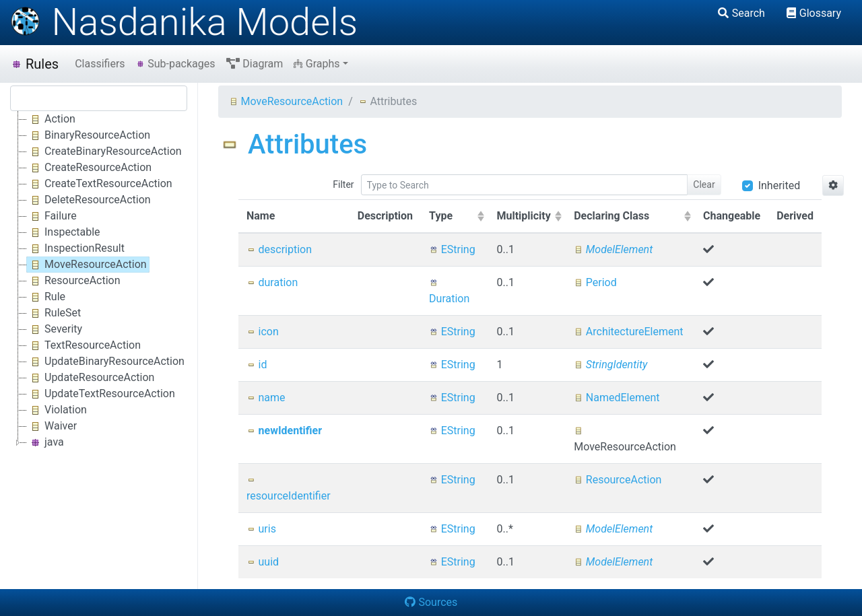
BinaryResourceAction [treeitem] (89, 135)
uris (261, 529)
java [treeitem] (45, 442)
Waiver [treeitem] (52, 426)
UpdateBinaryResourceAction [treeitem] (106, 362)
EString (452, 249)
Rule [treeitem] (46, 297)
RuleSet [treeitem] (54, 313)
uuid (263, 562)
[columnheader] (455, 217)
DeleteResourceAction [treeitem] (89, 200)
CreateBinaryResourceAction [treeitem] (104, 151)
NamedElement (617, 398)
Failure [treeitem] (52, 216)
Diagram (255, 64)
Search (741, 13)
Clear (704, 184)
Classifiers (100, 64)
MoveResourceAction (286, 101)
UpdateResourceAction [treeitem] (91, 378)
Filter (343, 184)
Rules (35, 64)
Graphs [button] (317, 64)
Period (595, 282)
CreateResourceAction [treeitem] (89, 168)
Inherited (780, 185)
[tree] (99, 281)
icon (263, 332)
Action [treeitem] (51, 119)
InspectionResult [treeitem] (76, 248)
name (266, 398)
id (257, 365)
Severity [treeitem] (55, 329)
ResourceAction (618, 480)
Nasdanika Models (184, 22)
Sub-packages (176, 64)
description (279, 249)
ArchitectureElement (628, 332)
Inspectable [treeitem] (64, 232)
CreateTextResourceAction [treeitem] (100, 184)
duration (272, 282)
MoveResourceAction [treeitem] (87, 265)
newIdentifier (284, 431)
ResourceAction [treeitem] (74, 281)
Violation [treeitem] (57, 410)
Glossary (814, 13)
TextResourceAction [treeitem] (84, 345)
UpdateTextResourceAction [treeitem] (101, 394)
